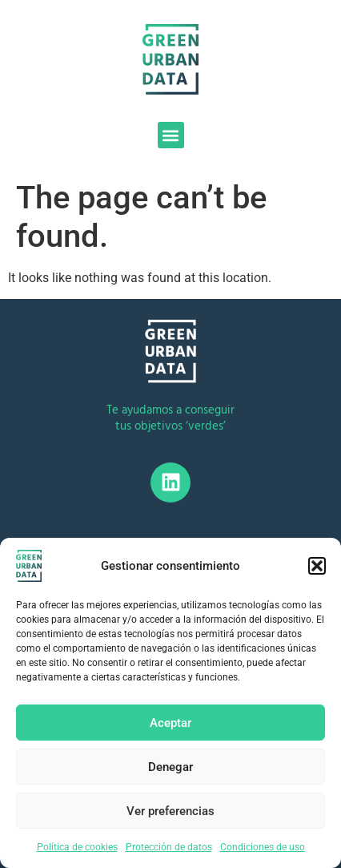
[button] (317, 566)
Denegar (170, 767)
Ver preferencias (170, 811)
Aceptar (170, 723)
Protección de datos (169, 847)
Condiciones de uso (263, 847)
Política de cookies (77, 847)
